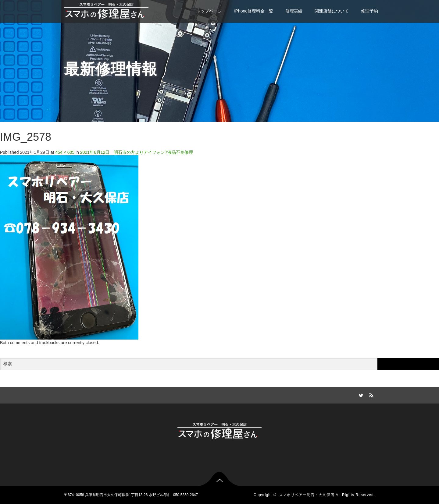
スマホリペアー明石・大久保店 (307, 495)
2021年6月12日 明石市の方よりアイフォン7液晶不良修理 (137, 152)
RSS (370, 394)
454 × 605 (65, 152)
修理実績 (294, 11)
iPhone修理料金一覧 (254, 11)
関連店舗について (332, 11)
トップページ (209, 11)
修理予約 (369, 11)
